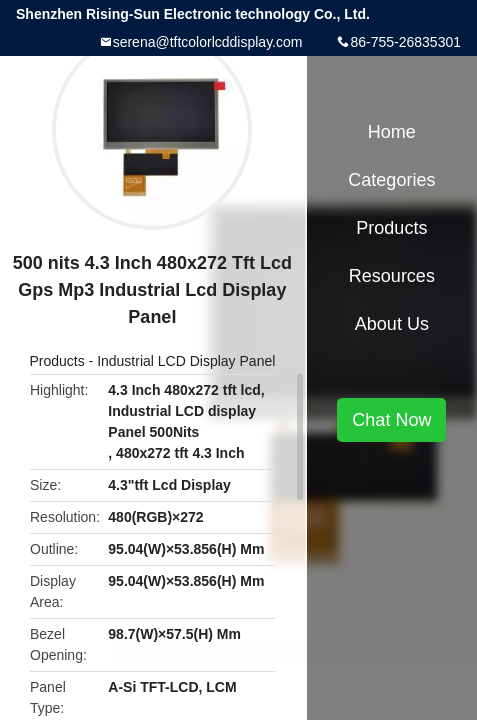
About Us (392, 324)
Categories (391, 180)
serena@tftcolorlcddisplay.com (208, 42)
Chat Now (391, 420)
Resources (392, 276)
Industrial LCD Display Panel (186, 361)
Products (56, 361)
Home (392, 132)
